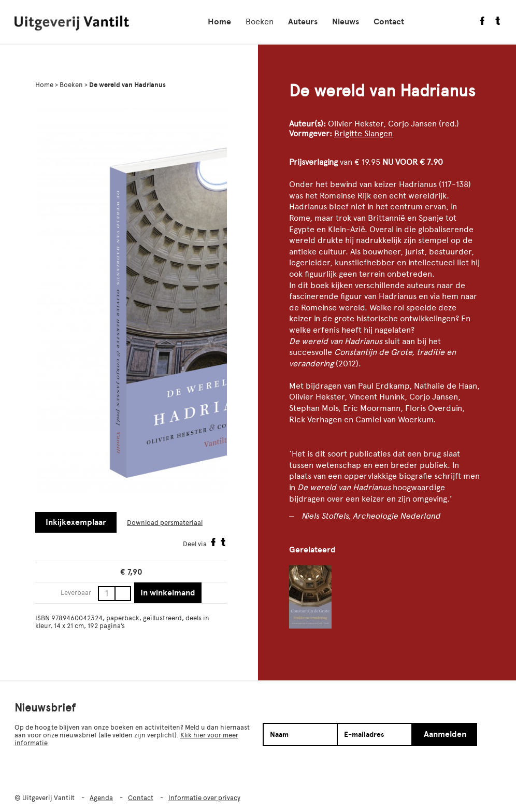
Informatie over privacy (204, 798)
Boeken (260, 22)
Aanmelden (445, 734)
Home (219, 22)
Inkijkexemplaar (76, 522)
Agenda (101, 798)
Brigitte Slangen (363, 133)
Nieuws (346, 22)
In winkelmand (168, 593)
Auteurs (303, 22)
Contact (389, 22)
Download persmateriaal (165, 523)
